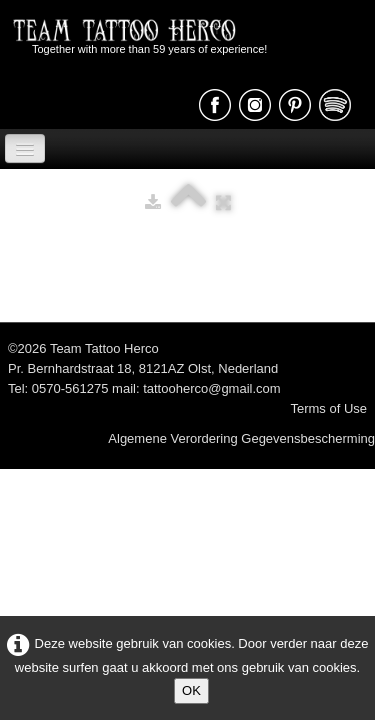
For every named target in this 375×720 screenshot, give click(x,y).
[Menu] (25, 148)
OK (191, 690)
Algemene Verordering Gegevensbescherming (241, 438)
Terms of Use (328, 408)
